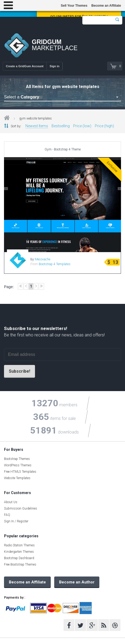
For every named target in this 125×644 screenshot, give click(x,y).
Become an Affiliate (106, 6)
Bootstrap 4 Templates (55, 264)
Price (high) (104, 126)
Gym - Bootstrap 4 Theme (63, 149)
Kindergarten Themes (19, 552)
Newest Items (37, 126)
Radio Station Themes (19, 545)
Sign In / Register (16, 521)
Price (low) (82, 126)
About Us (11, 502)
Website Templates (17, 478)
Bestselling (61, 126)
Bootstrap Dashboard (19, 558)
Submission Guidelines (21, 508)
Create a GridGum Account (25, 66)
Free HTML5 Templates (20, 472)
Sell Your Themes (74, 6)
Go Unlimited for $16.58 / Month (79, 16)
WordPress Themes (18, 465)
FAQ (7, 515)
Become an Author (77, 582)
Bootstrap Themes (17, 459)
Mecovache (42, 259)
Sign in (55, 66)
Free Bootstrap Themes (20, 565)
